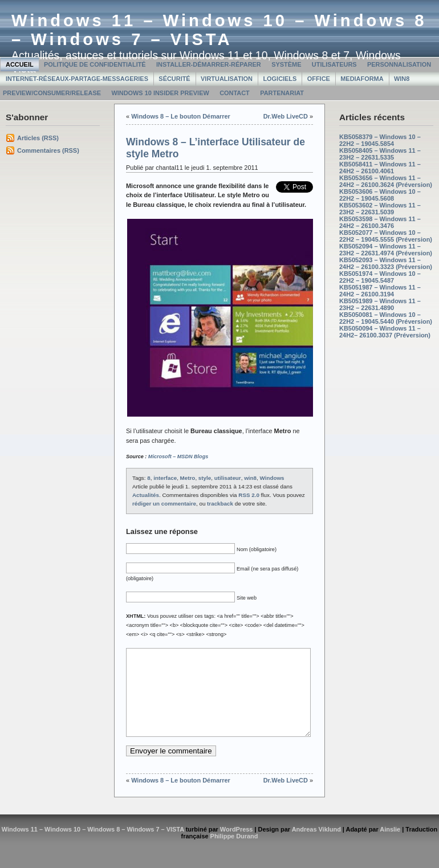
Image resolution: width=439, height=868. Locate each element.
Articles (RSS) (38, 138)
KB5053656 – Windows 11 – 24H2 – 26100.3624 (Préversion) (386, 181)
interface (165, 478)
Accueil (20, 64)
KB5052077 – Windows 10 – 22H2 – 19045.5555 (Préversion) (386, 236)
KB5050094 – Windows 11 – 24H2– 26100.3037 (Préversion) (385, 332)
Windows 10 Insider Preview (160, 93)
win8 (250, 478)
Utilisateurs (334, 64)
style (205, 478)
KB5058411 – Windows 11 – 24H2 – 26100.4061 (380, 168)
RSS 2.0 (249, 495)
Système (286, 64)
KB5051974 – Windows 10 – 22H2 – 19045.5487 (380, 277)
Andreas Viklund (316, 846)
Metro (188, 478)
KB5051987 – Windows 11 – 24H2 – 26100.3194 (380, 291)
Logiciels (280, 79)
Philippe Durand (234, 853)
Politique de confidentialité (95, 64)
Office (319, 79)
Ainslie (390, 846)
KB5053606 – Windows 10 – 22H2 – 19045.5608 (380, 195)
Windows (272, 478)
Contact (235, 93)
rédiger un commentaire (164, 504)
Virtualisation (227, 79)
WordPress (237, 846)
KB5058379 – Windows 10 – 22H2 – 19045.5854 (380, 140)
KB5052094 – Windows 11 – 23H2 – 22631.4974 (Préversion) (386, 250)
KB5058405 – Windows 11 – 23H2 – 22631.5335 (380, 154)
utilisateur (228, 478)
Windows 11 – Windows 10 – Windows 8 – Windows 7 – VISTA (219, 30)
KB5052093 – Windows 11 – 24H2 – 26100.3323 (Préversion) (386, 263)
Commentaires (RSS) (48, 150)
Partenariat (282, 93)
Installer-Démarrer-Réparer (209, 64)
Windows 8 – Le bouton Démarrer (181, 116)
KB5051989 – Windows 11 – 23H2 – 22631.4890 (380, 304)
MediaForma (362, 79)
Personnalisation (399, 64)
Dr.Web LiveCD (286, 116)
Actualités (146, 495)
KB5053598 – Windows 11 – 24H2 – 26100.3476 (380, 222)
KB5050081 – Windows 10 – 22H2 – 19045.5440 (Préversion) (386, 318)
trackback (220, 504)
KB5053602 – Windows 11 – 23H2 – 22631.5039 (380, 209)
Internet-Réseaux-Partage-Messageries (77, 79)
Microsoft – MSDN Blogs (178, 457)
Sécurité (174, 79)
